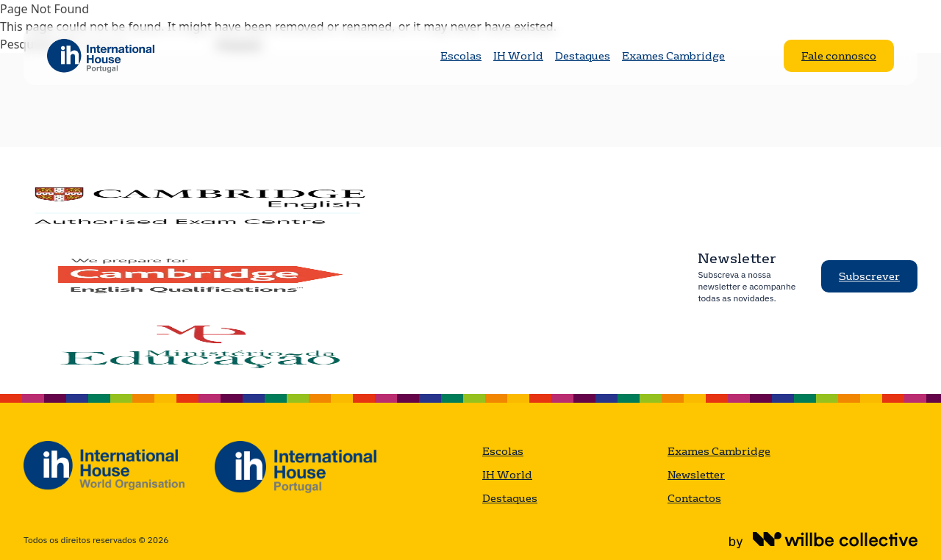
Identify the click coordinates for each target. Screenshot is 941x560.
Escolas (461, 56)
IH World (518, 56)
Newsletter (696, 475)
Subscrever (869, 276)
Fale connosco (839, 56)
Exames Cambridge (673, 56)
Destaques (583, 56)
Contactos (694, 498)
